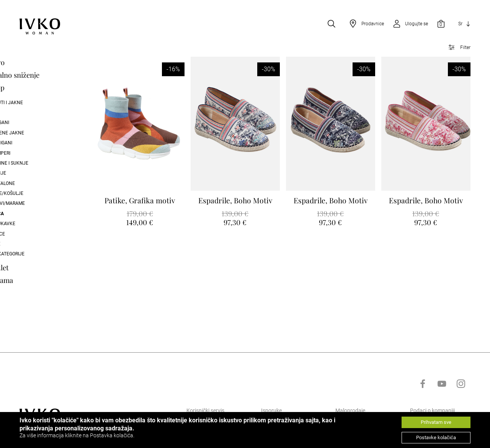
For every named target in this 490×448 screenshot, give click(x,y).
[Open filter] (457, 48)
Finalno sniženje (45, 76)
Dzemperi (30, 154)
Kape (25, 245)
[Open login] (408, 25)
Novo (27, 63)
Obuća (27, 214)
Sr (460, 25)
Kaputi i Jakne (36, 103)
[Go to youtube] (442, 410)
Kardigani (31, 144)
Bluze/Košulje (37, 194)
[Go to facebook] (423, 410)
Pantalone (32, 184)
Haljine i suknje (39, 164)
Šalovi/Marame (37, 204)
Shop (27, 88)
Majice (27, 234)
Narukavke (33, 224)
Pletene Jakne (37, 133)
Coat (25, 113)
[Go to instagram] (461, 410)
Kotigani (29, 123)
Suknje (28, 174)
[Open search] (332, 25)
